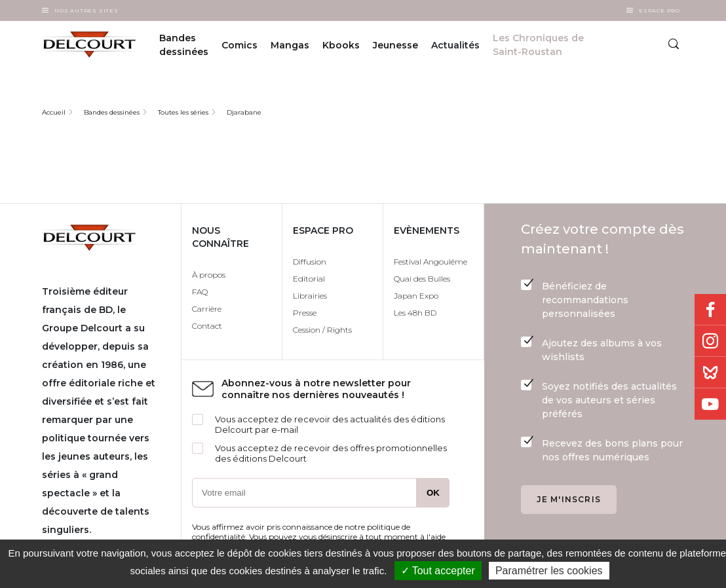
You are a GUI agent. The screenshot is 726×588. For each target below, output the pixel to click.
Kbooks (341, 45)
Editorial (309, 279)
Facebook (710, 310)
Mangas (290, 45)
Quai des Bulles (422, 279)
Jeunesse (395, 45)
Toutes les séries (183, 112)
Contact (207, 326)
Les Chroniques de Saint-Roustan (538, 45)
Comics (239, 45)
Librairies (310, 296)
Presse (305, 313)
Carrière (207, 309)
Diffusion (310, 262)
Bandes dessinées (184, 45)
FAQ (200, 292)
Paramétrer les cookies (549, 571)
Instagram (710, 341)
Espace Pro (659, 10)
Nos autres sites (86, 10)
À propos (209, 275)
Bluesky (710, 373)
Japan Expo (416, 296)
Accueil (54, 112)
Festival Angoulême (430, 262)
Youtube (710, 404)
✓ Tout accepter (438, 571)
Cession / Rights (322, 330)
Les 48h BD (415, 313)
